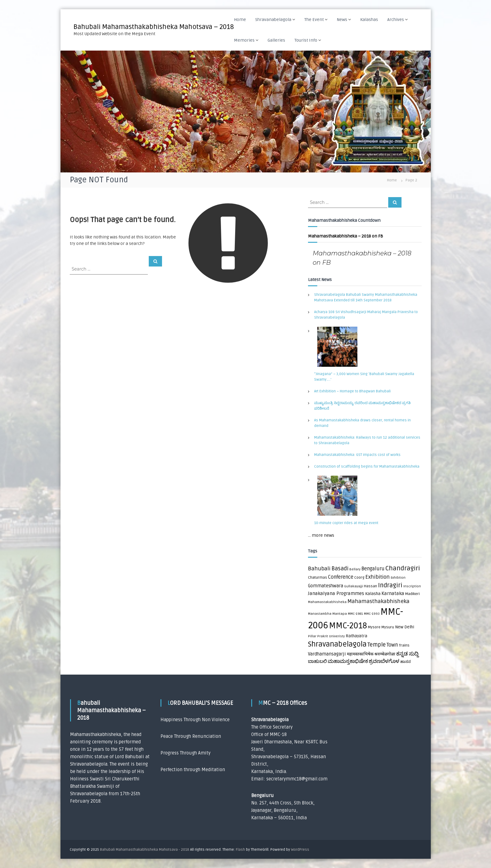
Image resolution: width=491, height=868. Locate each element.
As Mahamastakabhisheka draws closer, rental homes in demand (362, 423)
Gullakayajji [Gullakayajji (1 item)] (354, 586)
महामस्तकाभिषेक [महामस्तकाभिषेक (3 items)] (360, 654)
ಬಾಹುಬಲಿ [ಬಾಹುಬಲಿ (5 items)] (317, 661)
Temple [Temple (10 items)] (377, 645)
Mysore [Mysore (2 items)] (374, 627)
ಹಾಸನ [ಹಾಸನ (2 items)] (406, 662)
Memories (244, 40)
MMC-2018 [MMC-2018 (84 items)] (348, 626)
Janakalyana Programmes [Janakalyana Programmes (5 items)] (336, 594)
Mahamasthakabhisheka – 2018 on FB (345, 236)
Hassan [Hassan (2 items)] (370, 586)
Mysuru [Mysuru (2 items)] (388, 627)
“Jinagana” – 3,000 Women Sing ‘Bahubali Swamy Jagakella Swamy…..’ (364, 377)
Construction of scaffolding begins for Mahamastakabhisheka (367, 467)
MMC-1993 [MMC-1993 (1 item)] (372, 614)
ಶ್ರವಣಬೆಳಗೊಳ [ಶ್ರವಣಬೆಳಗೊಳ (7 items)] (384, 661)
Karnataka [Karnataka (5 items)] (393, 594)
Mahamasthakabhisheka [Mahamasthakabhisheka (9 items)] (379, 601)
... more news (321, 535)
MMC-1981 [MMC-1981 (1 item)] (355, 614)
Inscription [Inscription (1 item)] (412, 586)
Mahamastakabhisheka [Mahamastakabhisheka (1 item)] (327, 602)
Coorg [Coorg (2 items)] (359, 578)
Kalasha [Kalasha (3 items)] (373, 594)
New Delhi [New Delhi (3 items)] (405, 627)
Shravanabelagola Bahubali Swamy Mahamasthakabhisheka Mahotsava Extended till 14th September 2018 (366, 298)
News (342, 20)
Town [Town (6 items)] (392, 645)
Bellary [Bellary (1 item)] (355, 569)
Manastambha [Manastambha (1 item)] (320, 614)
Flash (240, 850)
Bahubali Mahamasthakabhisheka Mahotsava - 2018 (145, 850)
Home (240, 20)
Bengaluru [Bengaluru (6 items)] (373, 569)
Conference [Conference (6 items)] (341, 577)
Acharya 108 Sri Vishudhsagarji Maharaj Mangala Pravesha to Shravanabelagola (366, 315)
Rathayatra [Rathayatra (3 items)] (356, 636)
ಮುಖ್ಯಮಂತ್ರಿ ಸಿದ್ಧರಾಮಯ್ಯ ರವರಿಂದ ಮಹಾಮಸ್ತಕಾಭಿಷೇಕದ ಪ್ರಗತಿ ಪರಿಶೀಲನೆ (362, 406)
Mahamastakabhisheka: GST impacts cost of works (357, 455)
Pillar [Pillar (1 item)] (312, 636)
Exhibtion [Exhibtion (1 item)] (398, 578)
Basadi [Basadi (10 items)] (340, 569)
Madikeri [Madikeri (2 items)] (412, 594)
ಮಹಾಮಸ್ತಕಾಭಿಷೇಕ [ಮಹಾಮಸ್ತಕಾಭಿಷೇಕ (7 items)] (348, 661)
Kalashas (369, 20)
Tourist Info (306, 40)
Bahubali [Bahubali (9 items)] (319, 569)
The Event (314, 20)
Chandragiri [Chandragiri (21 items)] (403, 568)
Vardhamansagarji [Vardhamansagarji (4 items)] (327, 654)
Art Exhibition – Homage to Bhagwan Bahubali (352, 391)
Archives (396, 20)
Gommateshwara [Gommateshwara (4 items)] (326, 586)
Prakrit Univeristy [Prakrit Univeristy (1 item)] (331, 636)
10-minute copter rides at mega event (346, 523)
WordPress (300, 850)
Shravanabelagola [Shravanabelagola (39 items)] (337, 644)
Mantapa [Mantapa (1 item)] (340, 614)
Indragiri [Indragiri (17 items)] (390, 585)
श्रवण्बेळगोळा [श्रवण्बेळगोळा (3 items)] (385, 654)
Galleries (276, 40)
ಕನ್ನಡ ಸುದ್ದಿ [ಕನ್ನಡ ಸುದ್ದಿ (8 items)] (408, 654)
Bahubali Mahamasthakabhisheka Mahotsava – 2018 (154, 27)
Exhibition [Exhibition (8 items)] (378, 577)
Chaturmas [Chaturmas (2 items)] (318, 578)
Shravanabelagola (273, 20)
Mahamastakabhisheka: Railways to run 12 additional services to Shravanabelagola (367, 440)
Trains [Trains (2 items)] (404, 645)
